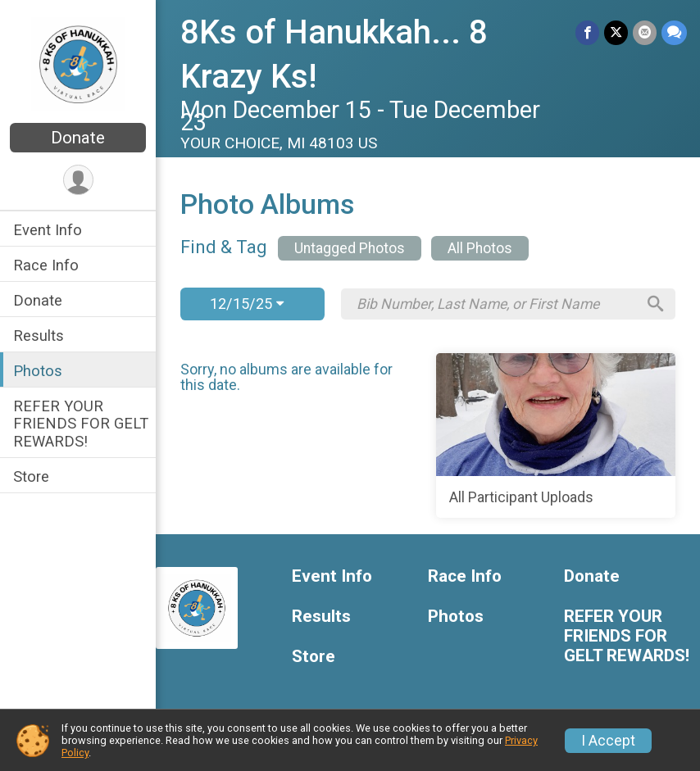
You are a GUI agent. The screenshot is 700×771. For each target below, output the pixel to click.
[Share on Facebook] (587, 32)
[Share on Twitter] (616, 32)
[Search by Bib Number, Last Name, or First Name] (496, 304)
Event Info (48, 230)
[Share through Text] (674, 32)
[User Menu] (78, 180)
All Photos (480, 248)
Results (39, 336)
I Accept (608, 741)
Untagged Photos (350, 248)
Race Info (46, 265)
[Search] (656, 304)
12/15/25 (247, 304)
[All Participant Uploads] (556, 436)
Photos (38, 371)
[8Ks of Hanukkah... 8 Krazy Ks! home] (78, 63)
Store (31, 476)
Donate (78, 138)
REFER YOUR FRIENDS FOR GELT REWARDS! (81, 423)
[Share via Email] (645, 32)
